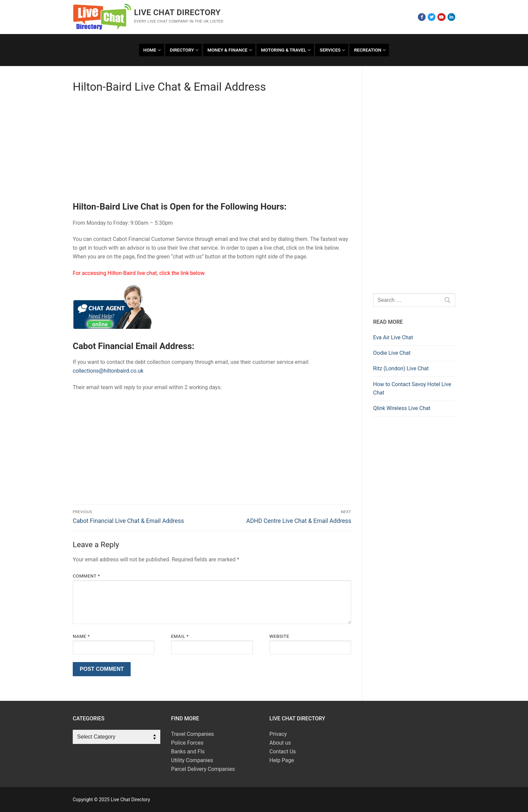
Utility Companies (192, 760)
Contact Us (283, 752)
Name (81, 636)
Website (279, 636)
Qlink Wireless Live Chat (402, 408)
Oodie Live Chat (392, 353)
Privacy (278, 734)
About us (280, 743)
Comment (86, 576)
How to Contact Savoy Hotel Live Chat (412, 389)
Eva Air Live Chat (393, 337)
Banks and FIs (188, 752)
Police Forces (187, 743)
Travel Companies (192, 734)
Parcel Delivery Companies (203, 769)
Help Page (282, 760)
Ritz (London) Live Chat (401, 368)
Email (180, 636)
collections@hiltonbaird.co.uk (108, 371)
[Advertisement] (212, 150)
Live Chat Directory (177, 12)
